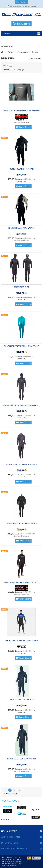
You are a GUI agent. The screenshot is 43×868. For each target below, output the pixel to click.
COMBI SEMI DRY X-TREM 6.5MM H (21, 523)
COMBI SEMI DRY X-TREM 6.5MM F (21, 464)
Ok (29, 858)
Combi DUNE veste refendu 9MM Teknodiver (21, 111)
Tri (4, 65)
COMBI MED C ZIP (22, 287)
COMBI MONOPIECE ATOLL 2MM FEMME (21, 346)
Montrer (6, 70)
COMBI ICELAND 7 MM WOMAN (21, 228)
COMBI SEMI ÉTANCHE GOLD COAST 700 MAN (21, 583)
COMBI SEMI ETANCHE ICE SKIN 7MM (21, 641)
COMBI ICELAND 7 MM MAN (21, 169)
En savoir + (36, 858)
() (23, 24)
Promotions (7, 46)
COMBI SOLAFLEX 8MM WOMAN (21, 759)
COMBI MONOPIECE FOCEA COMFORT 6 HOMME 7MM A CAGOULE (21, 405)
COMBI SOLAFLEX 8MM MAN (22, 700)
